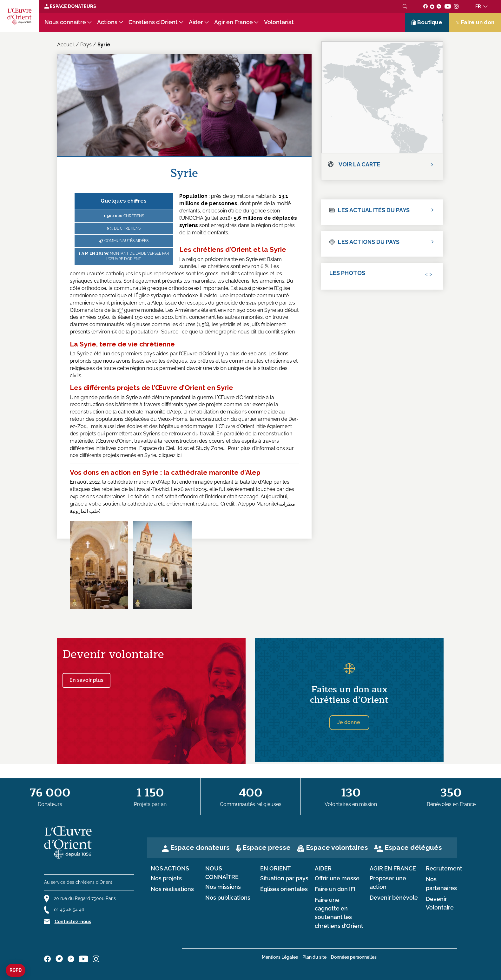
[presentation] (426, 274)
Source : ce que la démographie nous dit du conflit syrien (228, 332)
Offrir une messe (337, 878)
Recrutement (444, 869)
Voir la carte (359, 164)
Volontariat (279, 22)
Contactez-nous (73, 922)
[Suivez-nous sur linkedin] (439, 6)
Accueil (66, 45)
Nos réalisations (172, 889)
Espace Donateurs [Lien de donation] (70, 6)
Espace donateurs (200, 847)
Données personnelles (354, 957)
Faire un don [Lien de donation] (475, 22)
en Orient (275, 869)
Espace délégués (413, 847)
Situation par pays (284, 878)
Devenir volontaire (113, 654)
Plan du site (314, 957)
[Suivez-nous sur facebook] (426, 6)
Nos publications (228, 898)
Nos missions (223, 887)
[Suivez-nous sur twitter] (432, 6)
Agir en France (234, 22)
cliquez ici (170, 455)
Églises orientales (284, 889)
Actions (107, 22)
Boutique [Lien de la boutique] (427, 22)
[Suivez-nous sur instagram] (456, 6)
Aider (196, 22)
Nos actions (170, 869)
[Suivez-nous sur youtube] (448, 6)
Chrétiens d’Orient (153, 22)
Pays (86, 45)
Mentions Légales (280, 957)
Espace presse (267, 847)
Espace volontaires (337, 847)
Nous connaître (65, 22)
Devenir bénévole (394, 898)
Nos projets (166, 878)
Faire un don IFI (335, 889)
